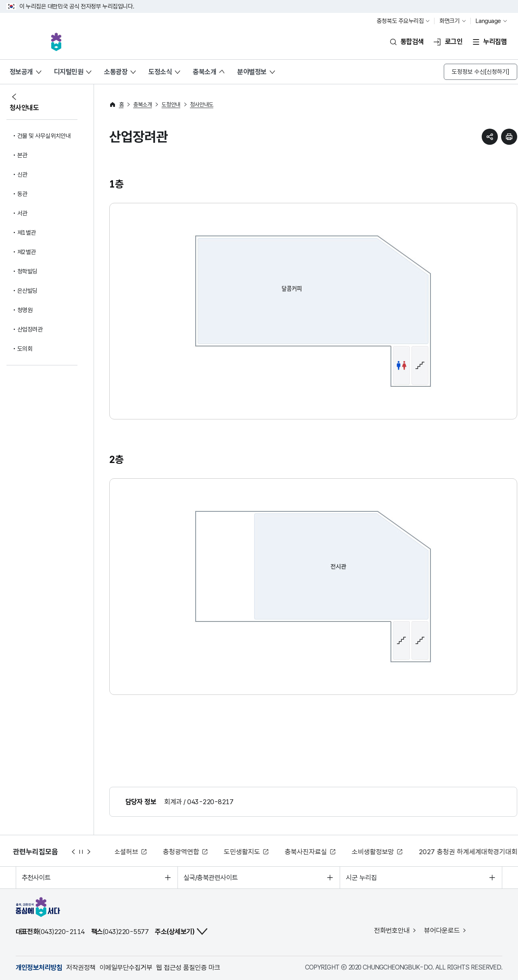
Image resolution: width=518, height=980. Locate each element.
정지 (81, 852)
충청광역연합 (182, 852)
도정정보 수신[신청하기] (480, 72)
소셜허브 (127, 852)
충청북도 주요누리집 (400, 21)
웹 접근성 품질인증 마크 (188, 967)
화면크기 (449, 21)
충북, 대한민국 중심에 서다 (56, 42)
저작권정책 (81, 967)
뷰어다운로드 (442, 930)
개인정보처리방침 (39, 967)
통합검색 (412, 42)
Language (488, 21)
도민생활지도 (243, 852)
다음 (89, 852)
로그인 (454, 42)
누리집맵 (495, 42)
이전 (73, 852)
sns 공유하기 (490, 137)
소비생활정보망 (374, 852)
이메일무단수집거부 (126, 967)
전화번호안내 (392, 930)
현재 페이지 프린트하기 (509, 137)
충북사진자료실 (307, 852)
